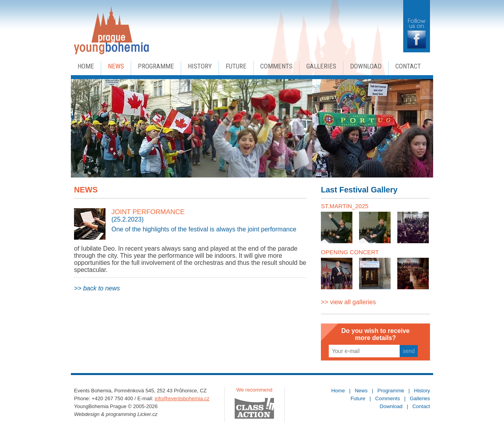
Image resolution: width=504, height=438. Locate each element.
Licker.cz (147, 414)
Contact (408, 66)
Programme (156, 66)
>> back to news (97, 288)
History (200, 66)
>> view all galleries (348, 302)
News (116, 66)
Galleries (321, 66)
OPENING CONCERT (350, 252)
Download (366, 66)
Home (86, 66)
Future (236, 66)
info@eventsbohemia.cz (182, 398)
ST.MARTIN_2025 (345, 206)
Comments (276, 66)
